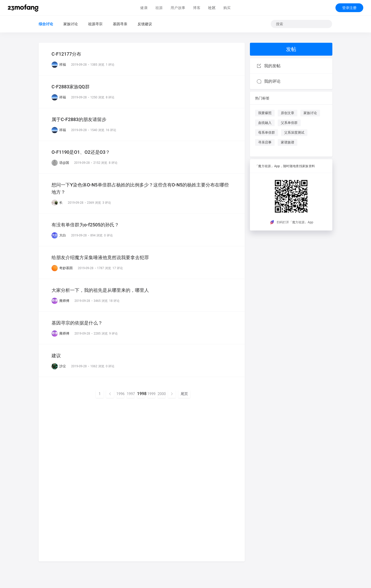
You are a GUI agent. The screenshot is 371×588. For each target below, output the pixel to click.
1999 (151, 394)
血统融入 (265, 123)
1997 (131, 394)
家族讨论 (71, 24)
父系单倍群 (289, 123)
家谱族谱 (288, 142)
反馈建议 (145, 24)
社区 (212, 8)
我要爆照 (265, 113)
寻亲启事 (265, 142)
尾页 (184, 394)
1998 (141, 394)
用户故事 (178, 8)
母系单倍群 (267, 133)
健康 (144, 8)
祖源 (159, 8)
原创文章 (288, 113)
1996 (120, 394)
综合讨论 (46, 24)
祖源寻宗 (95, 24)
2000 (162, 394)
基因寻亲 (120, 24)
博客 (197, 8)
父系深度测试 (294, 133)
